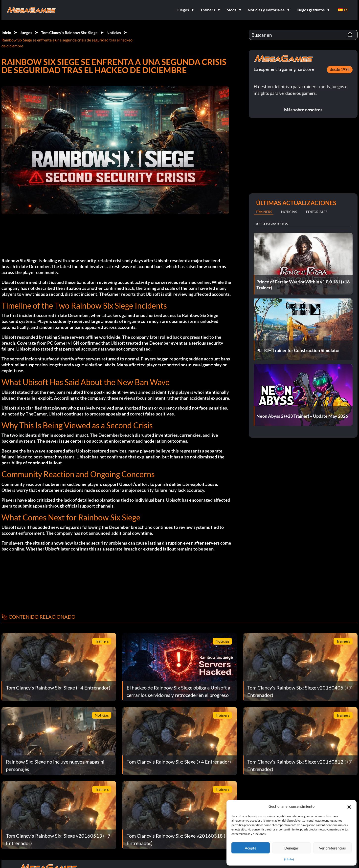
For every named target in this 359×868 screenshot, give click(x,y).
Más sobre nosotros (303, 110)
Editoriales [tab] (317, 212)
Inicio (6, 32)
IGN (75, 343)
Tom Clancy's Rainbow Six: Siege (69, 32)
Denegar (291, 848)
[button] (349, 806)
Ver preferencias (332, 848)
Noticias (114, 32)
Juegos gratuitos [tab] (272, 224)
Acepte (251, 848)
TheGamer (110, 294)
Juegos (26, 32)
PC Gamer (57, 343)
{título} (289, 859)
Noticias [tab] (289, 212)
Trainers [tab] (264, 212)
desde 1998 (340, 69)
